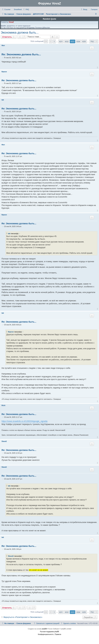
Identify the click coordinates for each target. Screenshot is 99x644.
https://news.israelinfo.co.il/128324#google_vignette (25, 421)
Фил (3, 46)
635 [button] (84, 41)
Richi (3, 405)
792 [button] (92, 41)
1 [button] (54, 41)
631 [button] (61, 41)
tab (3, 100)
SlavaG (4, 441)
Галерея (94, 9)
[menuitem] (26, 9)
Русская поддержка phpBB (50, 632)
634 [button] (78, 41)
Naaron (4, 72)
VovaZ (11, 22)
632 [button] (67, 41)
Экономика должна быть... (20, 33)
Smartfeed (18, 9)
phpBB (44, 629)
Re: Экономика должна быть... (21, 54)
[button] (46, 41)
